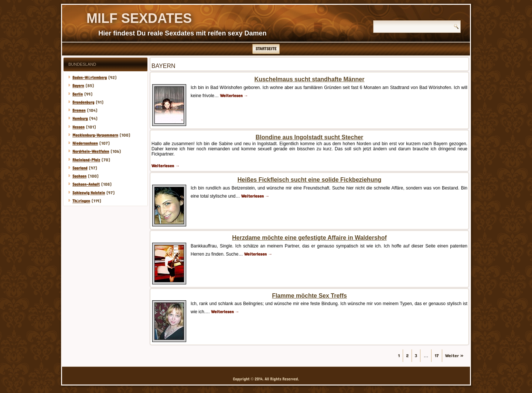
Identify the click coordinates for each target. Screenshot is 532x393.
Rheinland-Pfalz (86, 160)
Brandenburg (83, 102)
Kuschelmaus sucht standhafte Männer (310, 79)
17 (436, 356)
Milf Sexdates (139, 18)
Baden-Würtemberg (90, 78)
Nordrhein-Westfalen (91, 152)
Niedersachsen (85, 143)
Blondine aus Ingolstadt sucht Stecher (310, 137)
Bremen (79, 111)
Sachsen (79, 176)
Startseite (266, 49)
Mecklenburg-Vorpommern (95, 135)
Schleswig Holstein (89, 193)
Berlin (78, 94)
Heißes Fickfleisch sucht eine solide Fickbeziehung (309, 180)
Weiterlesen (234, 96)
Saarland (80, 168)
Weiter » (454, 356)
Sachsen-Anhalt (86, 184)
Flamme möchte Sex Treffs (309, 296)
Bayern (78, 86)
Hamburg (80, 119)
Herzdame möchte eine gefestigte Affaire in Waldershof (309, 238)
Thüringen (81, 201)
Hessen (79, 127)
